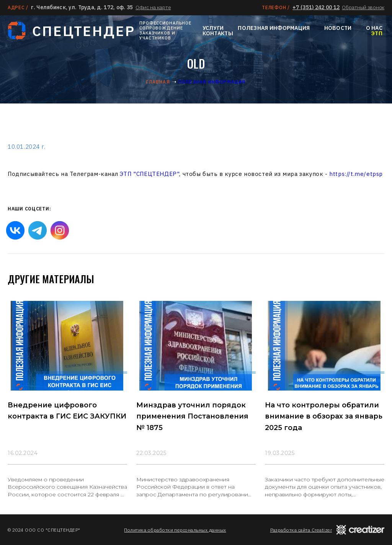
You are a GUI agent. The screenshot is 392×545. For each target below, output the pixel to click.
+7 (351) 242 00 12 (316, 7)
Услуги (213, 28)
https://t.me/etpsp (356, 174)
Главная (158, 82)
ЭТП (377, 33)
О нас (374, 28)
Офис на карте (153, 7)
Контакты (218, 33)
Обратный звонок (363, 7)
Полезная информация (274, 28)
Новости (338, 28)
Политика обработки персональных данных (175, 530)
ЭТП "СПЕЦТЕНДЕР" (150, 174)
